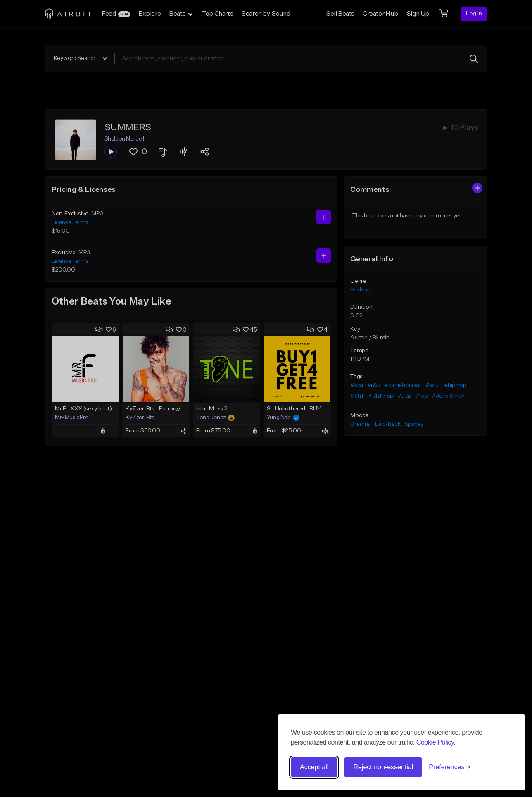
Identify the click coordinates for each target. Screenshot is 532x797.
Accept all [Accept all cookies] (314, 767)
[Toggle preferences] (450, 767)
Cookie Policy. (436, 742)
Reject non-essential (383, 767)
